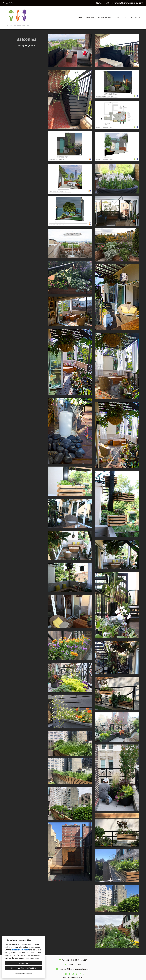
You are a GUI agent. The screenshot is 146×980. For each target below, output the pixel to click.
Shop (117, 18)
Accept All (23, 963)
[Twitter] (66, 974)
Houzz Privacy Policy (20, 950)
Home (80, 18)
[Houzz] (62, 974)
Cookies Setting (78, 978)
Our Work (90, 18)
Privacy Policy (67, 978)
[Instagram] (80, 974)
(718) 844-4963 (102, 3)
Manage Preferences (23, 973)
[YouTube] (70, 974)
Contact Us (136, 18)
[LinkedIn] (73, 974)
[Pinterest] (76, 974)
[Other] (83, 974)
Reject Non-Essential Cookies (24, 968)
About (125, 18)
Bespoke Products (105, 18)
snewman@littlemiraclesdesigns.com (127, 3)
